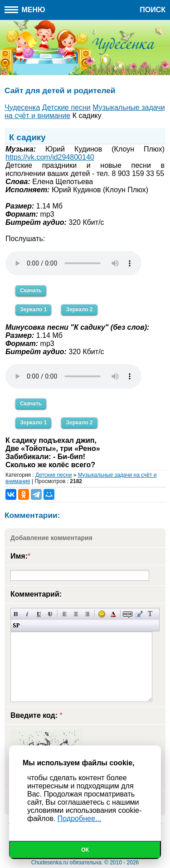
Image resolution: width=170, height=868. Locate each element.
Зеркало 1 (33, 309)
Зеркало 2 (79, 309)
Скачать (31, 290)
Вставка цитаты (139, 614)
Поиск (153, 10)
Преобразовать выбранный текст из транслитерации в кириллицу (150, 614)
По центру (76, 614)
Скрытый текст (128, 614)
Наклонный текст (27, 614)
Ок (85, 850)
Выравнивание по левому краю (65, 614)
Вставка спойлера (16, 625)
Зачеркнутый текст (50, 614)
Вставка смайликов (102, 614)
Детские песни (53, 475)
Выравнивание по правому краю (87, 614)
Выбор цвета (113, 614)
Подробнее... (79, 818)
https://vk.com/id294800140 (50, 157)
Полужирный (16, 614)
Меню (25, 10)
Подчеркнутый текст (39, 614)
